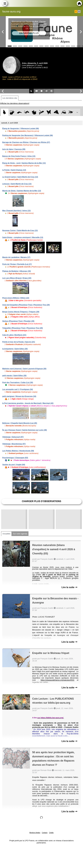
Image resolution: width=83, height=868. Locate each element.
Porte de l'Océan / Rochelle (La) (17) (17, 264)
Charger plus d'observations (41, 501)
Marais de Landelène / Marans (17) (16, 257)
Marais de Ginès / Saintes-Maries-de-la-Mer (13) (22, 191)
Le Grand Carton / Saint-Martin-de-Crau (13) (20, 177)
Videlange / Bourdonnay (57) (14, 444)
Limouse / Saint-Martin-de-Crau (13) (17, 184)
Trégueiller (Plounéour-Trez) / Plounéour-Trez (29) (23, 328)
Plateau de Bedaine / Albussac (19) (17, 271)
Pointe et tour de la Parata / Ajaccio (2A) (19, 342)
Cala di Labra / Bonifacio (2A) (14, 335)
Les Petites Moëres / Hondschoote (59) (18, 451)
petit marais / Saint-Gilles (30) (14, 376)
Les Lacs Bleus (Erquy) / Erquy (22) (17, 278)
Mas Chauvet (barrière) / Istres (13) (16, 211)
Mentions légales (35, 833)
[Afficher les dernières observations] (15, 103)
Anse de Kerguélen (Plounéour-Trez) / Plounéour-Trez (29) (26, 305)
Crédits (51, 833)
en (79, 12)
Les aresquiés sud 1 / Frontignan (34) (18, 389)
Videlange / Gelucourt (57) (13, 437)
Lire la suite (69, 587)
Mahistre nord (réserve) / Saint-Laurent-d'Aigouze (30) (24, 369)
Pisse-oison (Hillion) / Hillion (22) (16, 298)
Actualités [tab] (6, 534)
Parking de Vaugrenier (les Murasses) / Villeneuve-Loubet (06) (28, 135)
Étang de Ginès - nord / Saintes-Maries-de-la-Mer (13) (24, 163)
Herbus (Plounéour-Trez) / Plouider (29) (18, 321)
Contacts (45, 833)
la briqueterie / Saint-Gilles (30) (15, 349)
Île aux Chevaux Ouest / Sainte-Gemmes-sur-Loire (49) (25, 430)
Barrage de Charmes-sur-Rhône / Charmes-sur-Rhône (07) (26, 142)
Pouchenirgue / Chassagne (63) (15, 458)
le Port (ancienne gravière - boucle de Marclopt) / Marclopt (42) (28, 403)
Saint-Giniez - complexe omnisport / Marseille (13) (23, 237)
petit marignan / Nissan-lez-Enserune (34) (19, 396)
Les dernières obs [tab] (10, 98)
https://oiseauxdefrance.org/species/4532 (57, 680)
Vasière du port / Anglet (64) (14, 465)
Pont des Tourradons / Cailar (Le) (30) (18, 382)
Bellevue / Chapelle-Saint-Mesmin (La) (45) (20, 423)
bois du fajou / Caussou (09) (14, 149)
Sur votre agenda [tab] (20, 534)
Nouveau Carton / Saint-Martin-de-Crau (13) (20, 231)
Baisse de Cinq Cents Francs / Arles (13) (19, 156)
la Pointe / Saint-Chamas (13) (14, 170)
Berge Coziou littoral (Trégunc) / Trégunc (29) (21, 312)
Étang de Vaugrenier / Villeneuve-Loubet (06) (21, 129)
